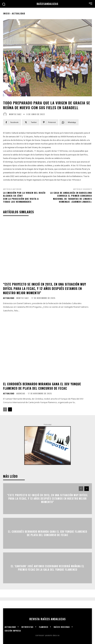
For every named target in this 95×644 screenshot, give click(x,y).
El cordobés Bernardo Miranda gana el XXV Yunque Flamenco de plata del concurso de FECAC (42, 386)
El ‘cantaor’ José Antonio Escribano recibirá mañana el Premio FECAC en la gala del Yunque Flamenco (48, 568)
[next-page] (10, 409)
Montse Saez (15, 114)
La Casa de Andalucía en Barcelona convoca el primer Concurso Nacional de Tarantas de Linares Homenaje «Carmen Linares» (71, 197)
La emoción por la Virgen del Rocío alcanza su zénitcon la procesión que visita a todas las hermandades (24, 197)
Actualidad (18, 13)
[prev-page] (5, 409)
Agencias (21, 393)
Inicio (6, 13)
